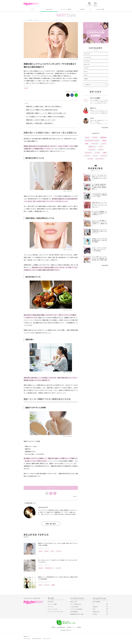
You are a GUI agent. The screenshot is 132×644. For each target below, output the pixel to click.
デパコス (87, 156)
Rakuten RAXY (31, 4)
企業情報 (53, 627)
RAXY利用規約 (74, 612)
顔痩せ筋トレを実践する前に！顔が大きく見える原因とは (44, 106)
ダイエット (47, 585)
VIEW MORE (105, 128)
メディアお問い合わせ (76, 604)
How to (26, 88)
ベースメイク (87, 57)
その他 (86, 79)
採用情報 (79, 627)
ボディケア (30, 86)
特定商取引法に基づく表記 (77, 614)
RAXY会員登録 (96, 602)
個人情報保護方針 (61, 627)
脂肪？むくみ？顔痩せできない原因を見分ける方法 (42, 110)
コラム (86, 75)
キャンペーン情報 (66, 9)
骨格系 (53, 585)
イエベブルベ (88, 153)
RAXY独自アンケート (49, 568)
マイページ (51, 607)
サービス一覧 (27, 639)
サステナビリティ (47, 639)
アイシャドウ (95, 144)
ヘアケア (86, 68)
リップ (101, 147)
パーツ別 (97, 153)
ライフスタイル (100, 159)
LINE (94, 609)
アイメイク (87, 61)
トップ (32, 9)
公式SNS (82, 9)
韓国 (87, 144)
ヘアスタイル (92, 150)
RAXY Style (49, 9)
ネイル (86, 72)
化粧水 (105, 153)
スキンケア (87, 54)
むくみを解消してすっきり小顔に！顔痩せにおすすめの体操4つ (46, 117)
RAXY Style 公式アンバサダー (92, 141)
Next (75, 496)
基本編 (104, 141)
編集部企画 (103, 137)
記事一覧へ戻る (51, 524)
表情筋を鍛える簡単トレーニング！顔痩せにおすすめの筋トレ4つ (46, 113)
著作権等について (71, 627)
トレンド (104, 144)
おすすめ (46, 551)
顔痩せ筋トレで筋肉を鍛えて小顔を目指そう (40, 123)
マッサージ (59, 551)
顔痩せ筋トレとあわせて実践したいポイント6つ (41, 120)
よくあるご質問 (100, 9)
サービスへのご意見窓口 (76, 609)
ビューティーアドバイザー (54, 612)
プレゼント (58, 568)
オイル (52, 551)
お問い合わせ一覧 (36, 639)
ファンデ (95, 156)
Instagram (95, 607)
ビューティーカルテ (53, 609)
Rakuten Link (96, 612)
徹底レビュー (92, 147)
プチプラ (101, 150)
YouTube (95, 614)
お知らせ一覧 (73, 602)
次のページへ (51, 488)
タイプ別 (90, 159)
